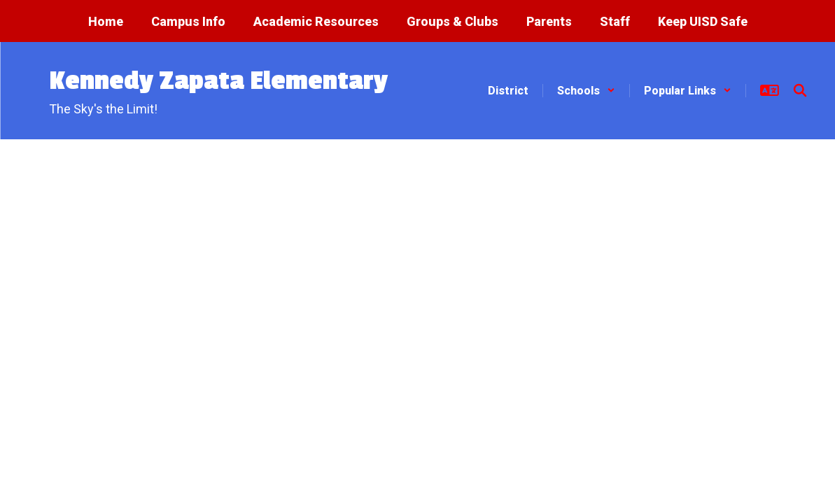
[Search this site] (800, 90)
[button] (586, 91)
